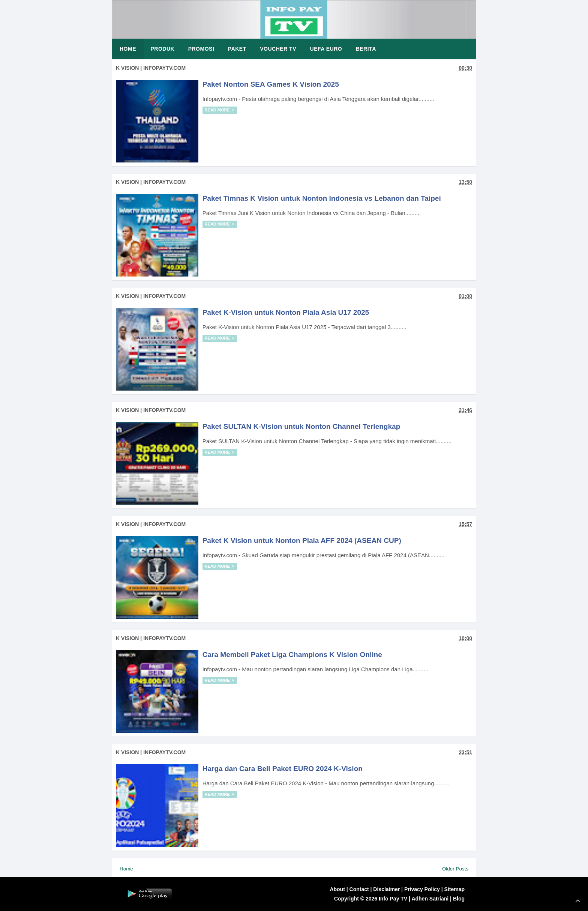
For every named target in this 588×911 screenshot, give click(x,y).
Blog (459, 899)
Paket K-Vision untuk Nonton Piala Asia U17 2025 (293, 312)
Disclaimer (386, 889)
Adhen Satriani (430, 899)
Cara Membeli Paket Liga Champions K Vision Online (300, 654)
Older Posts (455, 869)
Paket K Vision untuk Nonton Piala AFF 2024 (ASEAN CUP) (310, 540)
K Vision (127, 68)
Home (127, 869)
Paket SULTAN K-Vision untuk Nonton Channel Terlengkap (310, 426)
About (337, 889)
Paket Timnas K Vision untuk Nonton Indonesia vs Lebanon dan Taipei (331, 198)
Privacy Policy (422, 889)
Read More (222, 110)
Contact (359, 889)
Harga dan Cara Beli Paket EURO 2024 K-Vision (290, 768)
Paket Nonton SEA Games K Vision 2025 (277, 84)
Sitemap (454, 889)
